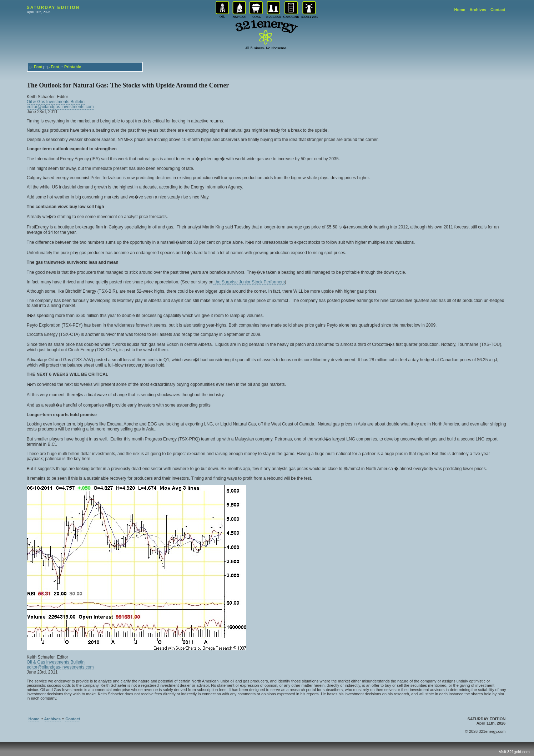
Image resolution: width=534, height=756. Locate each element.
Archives (478, 10)
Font (38, 67)
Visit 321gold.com (514, 752)
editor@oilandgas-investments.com (60, 107)
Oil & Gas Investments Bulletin (56, 102)
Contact (498, 10)
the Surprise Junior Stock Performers (249, 282)
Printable (73, 67)
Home (460, 10)
